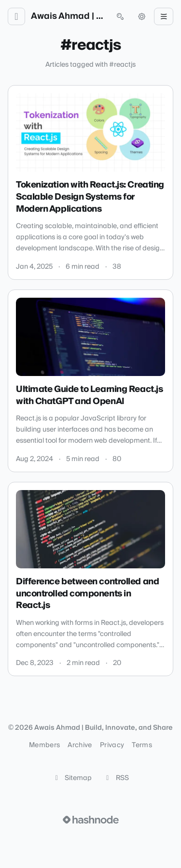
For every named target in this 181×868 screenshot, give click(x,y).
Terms (142, 745)
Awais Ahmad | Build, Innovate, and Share (68, 16)
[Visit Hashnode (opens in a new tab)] (91, 820)
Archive (80, 745)
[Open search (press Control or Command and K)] (120, 16)
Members (44, 745)
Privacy (112, 745)
